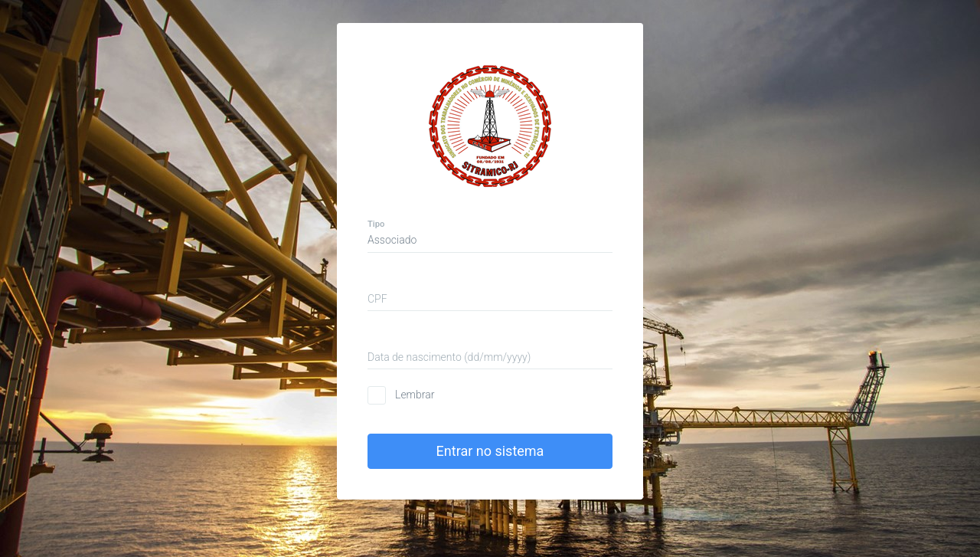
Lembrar (415, 392)
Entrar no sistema (490, 449)
